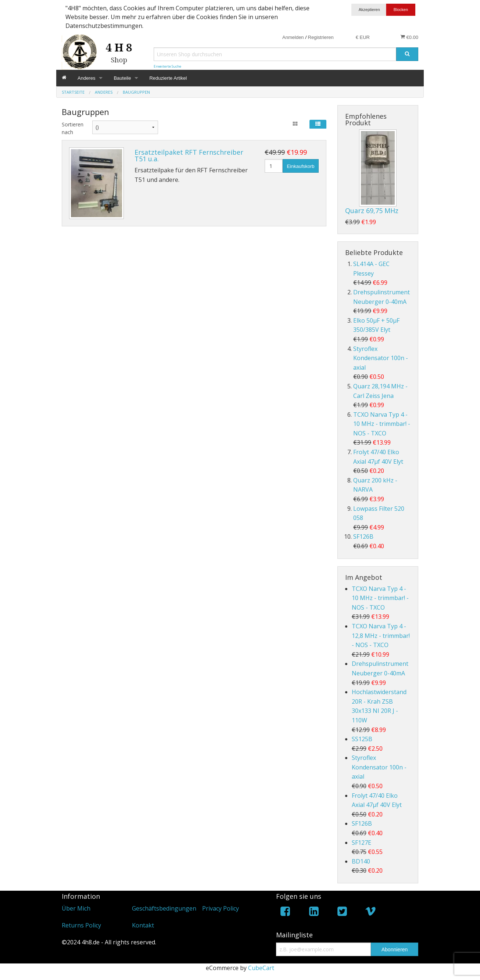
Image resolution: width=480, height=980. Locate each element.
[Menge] (274, 166)
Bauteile (122, 78)
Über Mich (76, 908)
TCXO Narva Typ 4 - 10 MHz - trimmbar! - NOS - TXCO (382, 424)
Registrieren (321, 37)
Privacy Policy (221, 908)
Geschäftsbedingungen (164, 908)
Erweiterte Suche (167, 66)
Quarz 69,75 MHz (372, 211)
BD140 (361, 861)
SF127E (361, 843)
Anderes (86, 78)
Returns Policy (81, 925)
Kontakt (143, 925)
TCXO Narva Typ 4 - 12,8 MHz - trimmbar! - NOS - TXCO (381, 636)
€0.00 (409, 37)
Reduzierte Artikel (168, 78)
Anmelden (293, 37)
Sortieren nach (71, 128)
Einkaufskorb (300, 166)
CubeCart (261, 968)
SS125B (362, 739)
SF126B (363, 536)
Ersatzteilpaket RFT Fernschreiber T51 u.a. (189, 155)
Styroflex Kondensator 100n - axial (381, 358)
